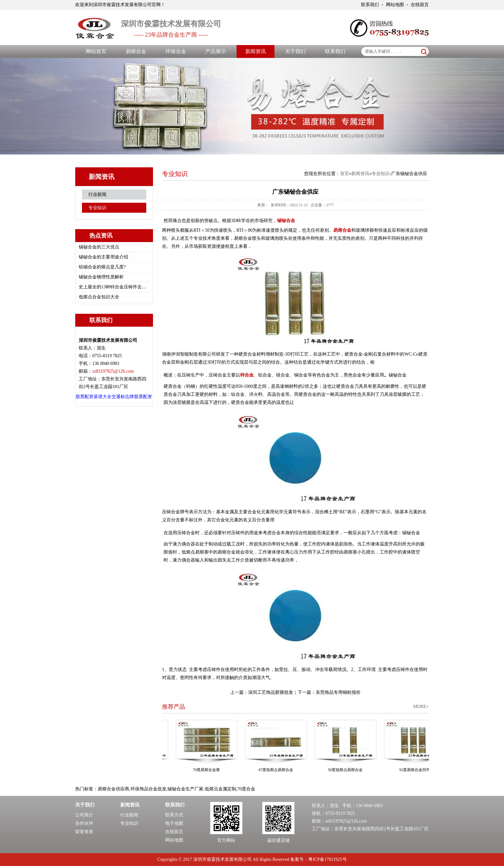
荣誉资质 (84, 832)
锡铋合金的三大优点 (99, 247)
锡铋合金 (286, 221)
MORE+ (421, 707)
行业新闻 (97, 195)
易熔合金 (136, 51)
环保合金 (176, 51)
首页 (345, 174)
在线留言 (420, 5)
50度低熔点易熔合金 (347, 770)
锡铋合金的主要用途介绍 (104, 257)
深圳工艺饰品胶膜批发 (271, 692)
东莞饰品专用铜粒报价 (338, 692)
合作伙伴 (84, 823)
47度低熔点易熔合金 (277, 770)
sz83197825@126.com (346, 821)
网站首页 (96, 51)
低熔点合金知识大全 (99, 297)
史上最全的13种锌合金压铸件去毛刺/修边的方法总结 (113, 287)
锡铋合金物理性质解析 (101, 277)
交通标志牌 (123, 397)
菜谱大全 (103, 397)
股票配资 (85, 397)
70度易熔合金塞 (208, 770)
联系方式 (174, 815)
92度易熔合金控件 (416, 770)
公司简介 (84, 815)
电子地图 (174, 823)
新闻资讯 (256, 51)
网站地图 (395, 5)
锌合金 (247, 375)
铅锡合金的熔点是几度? (102, 267)
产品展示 (216, 51)
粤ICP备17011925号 (327, 859)
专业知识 (97, 208)
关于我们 (295, 51)
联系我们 (370, 5)
